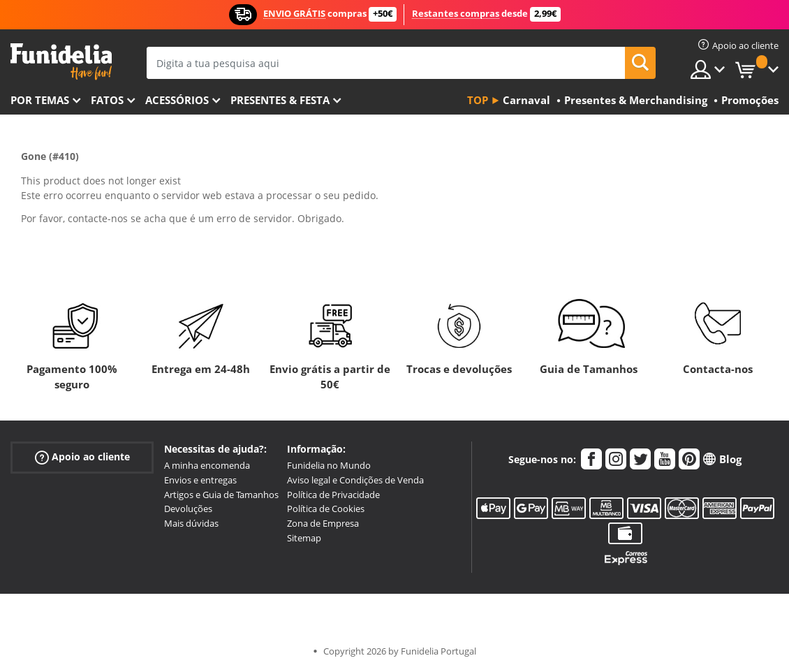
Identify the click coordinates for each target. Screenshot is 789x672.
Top (478, 100)
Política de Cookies (326, 509)
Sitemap (304, 538)
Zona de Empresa (323, 523)
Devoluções (188, 509)
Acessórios (177, 100)
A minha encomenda (207, 465)
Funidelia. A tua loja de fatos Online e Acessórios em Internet (61, 62)
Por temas (40, 100)
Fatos (107, 100)
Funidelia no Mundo (329, 465)
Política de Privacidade (333, 495)
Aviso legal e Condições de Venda (355, 480)
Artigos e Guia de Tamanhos (221, 495)
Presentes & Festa (280, 100)
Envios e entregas (200, 480)
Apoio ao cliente (82, 457)
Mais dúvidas (191, 523)
